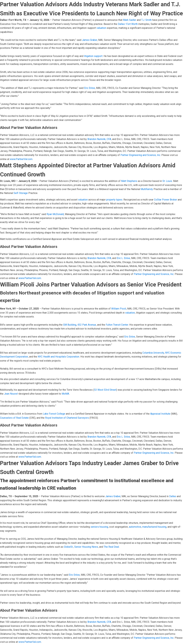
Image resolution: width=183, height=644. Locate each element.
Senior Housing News (86, 547)
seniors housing (99, 527)
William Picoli (119, 309)
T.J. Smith (146, 20)
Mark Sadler (130, 20)
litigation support (93, 56)
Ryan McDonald (55, 214)
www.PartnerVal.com (21, 159)
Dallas (173, 496)
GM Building (70, 325)
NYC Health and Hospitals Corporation (59, 357)
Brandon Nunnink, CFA (99, 139)
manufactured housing (154, 527)
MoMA (65, 394)
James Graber (90, 40)
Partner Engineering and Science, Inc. (141, 155)
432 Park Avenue (87, 325)
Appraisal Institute (160, 414)
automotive (135, 527)
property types (114, 200)
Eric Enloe (90, 88)
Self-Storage (21, 193)
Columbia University (153, 353)
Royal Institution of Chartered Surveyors (67, 418)
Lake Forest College (54, 414)
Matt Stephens (129, 181)
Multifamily (147, 189)
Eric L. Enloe (123, 258)
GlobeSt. (69, 547)
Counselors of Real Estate (14, 418)
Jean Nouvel (11, 394)
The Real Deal (111, 547)
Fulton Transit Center (117, 325)
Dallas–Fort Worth (128, 24)
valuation (101, 28)
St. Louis (167, 181)
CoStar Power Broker (165, 200)
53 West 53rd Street (105, 390)
